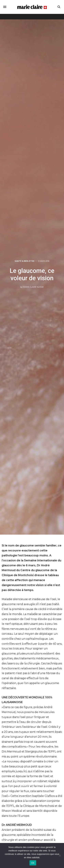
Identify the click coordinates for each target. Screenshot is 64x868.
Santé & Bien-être (25, 261)
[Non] (60, 855)
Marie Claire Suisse (33, 287)
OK (33, 863)
